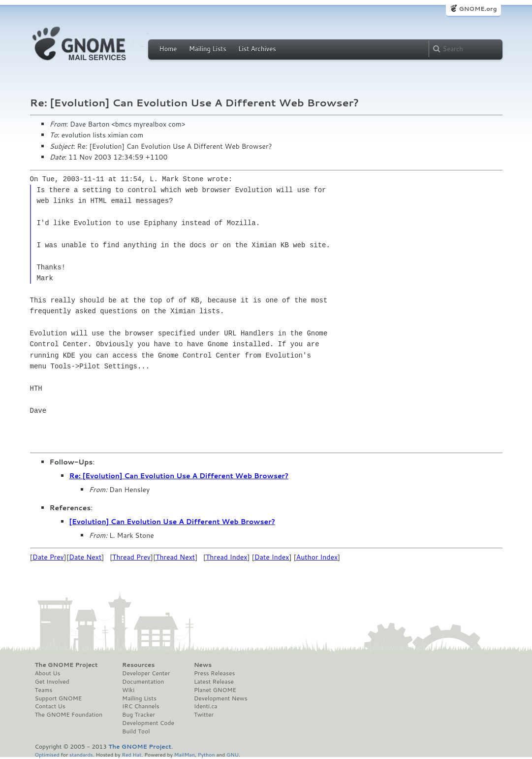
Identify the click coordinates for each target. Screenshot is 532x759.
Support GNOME (59, 698)
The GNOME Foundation (69, 715)
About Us (48, 673)
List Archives (257, 49)
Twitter (204, 715)
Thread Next (175, 557)
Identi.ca (206, 706)
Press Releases (214, 673)
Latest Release (214, 682)
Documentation (143, 682)
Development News (221, 698)
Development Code (148, 723)
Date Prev (48, 557)
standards (81, 754)
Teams (44, 690)
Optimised (47, 754)
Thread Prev (131, 557)
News (203, 665)
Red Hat (131, 754)
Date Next (85, 557)
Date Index (272, 557)
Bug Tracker (139, 715)
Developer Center (146, 673)
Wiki (128, 690)
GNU (233, 754)
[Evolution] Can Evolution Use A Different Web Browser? (172, 522)
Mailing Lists (208, 49)
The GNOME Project (66, 665)
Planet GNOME (215, 690)
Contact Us (50, 706)
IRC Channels (141, 706)
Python (206, 754)
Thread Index (227, 557)
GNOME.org (478, 9)
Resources (138, 665)
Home (168, 49)
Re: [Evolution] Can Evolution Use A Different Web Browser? (179, 476)
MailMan (185, 754)
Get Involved (52, 682)
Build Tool (136, 731)
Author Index (317, 557)
